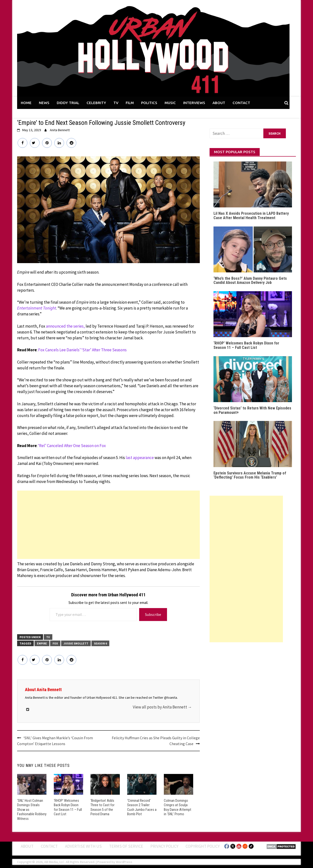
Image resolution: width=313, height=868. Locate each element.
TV (116, 103)
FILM (130, 103)
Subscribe (153, 614)
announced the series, (65, 326)
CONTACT (241, 103)
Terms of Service (126, 846)
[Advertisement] (108, 525)
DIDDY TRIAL (68, 103)
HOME (26, 103)
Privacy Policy (164, 846)
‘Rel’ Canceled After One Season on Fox (72, 446)
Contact (49, 846)
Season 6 (100, 643)
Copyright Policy (203, 846)
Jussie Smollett (76, 643)
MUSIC (170, 103)
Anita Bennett (60, 130)
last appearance (140, 458)
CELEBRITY (96, 103)
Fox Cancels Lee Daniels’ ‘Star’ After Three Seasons (82, 350)
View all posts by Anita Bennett (162, 707)
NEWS (44, 103)
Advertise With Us (83, 846)
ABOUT (219, 103)
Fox (55, 643)
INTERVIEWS (194, 103)
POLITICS (149, 103)
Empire (42, 643)
